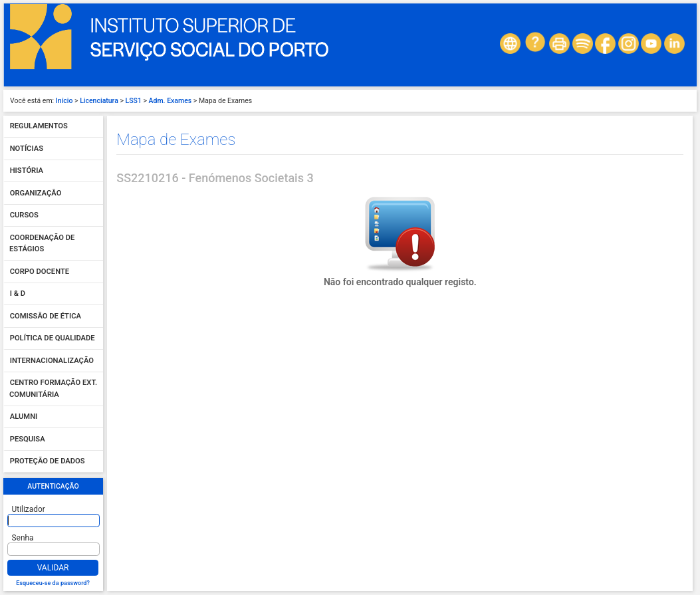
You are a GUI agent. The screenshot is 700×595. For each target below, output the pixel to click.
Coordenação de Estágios (42, 244)
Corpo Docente (40, 272)
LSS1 (134, 101)
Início (64, 101)
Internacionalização (52, 361)
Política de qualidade (53, 339)
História (27, 171)
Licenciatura (99, 101)
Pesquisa (28, 439)
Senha (23, 538)
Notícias (27, 149)
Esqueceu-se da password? (53, 583)
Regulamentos (39, 127)
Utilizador (29, 509)
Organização (36, 193)
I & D (18, 294)
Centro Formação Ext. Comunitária (53, 389)
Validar (53, 568)
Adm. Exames (171, 101)
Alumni (24, 417)
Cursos (24, 216)
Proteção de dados (48, 462)
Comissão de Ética (46, 316)
